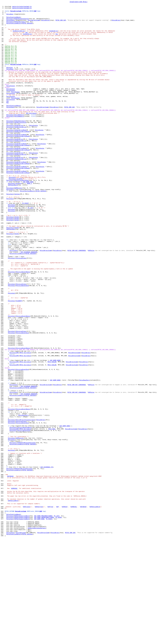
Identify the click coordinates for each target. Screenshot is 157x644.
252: (3, 466)
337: (3, 622)
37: (3, 73)
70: (3, 133)
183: (3, 340)
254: (3, 470)
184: (3, 342)
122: (3, 228)
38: (3, 74)
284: (3, 525)
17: (3, 36)
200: (3, 371)
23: (3, 47)
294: (3, 543)
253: (3, 468)
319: (3, 589)
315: (3, 581)
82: (3, 155)
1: (3, 7)
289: (3, 534)
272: (3, 503)
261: (3, 483)
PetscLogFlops (21, 309)
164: (3, 305)
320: (3, 591)
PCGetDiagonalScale (21, 21)
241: (3, 446)
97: (3, 182)
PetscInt (10, 80)
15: (3, 32)
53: (3, 102)
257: (3, 475)
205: (3, 380)
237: (3, 439)
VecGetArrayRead (20, 155)
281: (3, 519)
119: (3, 223)
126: (3, 235)
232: (3, 429)
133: (3, 248)
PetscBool (10, 16)
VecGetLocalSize (20, 146)
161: (3, 300)
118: (3, 221)
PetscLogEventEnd (22, 342)
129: (3, 241)
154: (3, 287)
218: (3, 404)
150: (3, 279)
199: (3, 369)
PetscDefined (21, 638)
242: (3, 448)
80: (3, 151)
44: (3, 85)
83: (3, 157)
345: (3, 636)
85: (3, 160)
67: (3, 127)
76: (3, 144)
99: (3, 186)
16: (3, 34)
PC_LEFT (31, 248)
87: (3, 164)
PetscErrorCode (16, 12)
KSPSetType (39, 607)
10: (3, 23)
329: (3, 607)
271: (3, 501)
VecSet (17, 259)
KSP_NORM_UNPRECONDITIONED (44, 620)
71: (3, 135)
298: (3, 550)
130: (3, 243)
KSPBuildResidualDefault (37, 633)
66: (3, 126)
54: (3, 104)
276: (3, 510)
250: (3, 462)
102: (3, 192)
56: (3, 107)
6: (3, 16)
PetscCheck (10, 23)
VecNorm (19, 219)
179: (3, 332)
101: (3, 190)
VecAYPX (19, 214)
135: (3, 252)
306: (3, 565)
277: (3, 512)
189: (3, 351)
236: (3, 437)
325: (3, 600)
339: (3, 625)
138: (3, 257)
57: (3, 109)
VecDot (17, 272)
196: (3, 364)
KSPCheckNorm (13, 221)
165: (3, 307)
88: (3, 166)
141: (3, 263)
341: (3, 629)
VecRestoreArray (19, 36)
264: (3, 488)
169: (3, 314)
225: (3, 417)
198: (3, 367)
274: (3, 506)
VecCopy (17, 232)
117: (3, 219)
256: (3, 473)
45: (3, 87)
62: (3, 118)
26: (3, 52)
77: (3, 146)
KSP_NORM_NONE (28, 217)
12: (3, 27)
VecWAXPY (19, 360)
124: (3, 232)
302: (3, 558)
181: (3, 336)
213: (3, 395)
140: (3, 261)
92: (3, 173)
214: (3, 397)
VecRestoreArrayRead (22, 157)
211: (3, 391)
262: (3, 484)
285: (3, 526)
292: (3, 539)
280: (3, 517)
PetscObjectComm (34, 23)
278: (3, 514)
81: (3, 153)
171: (3, 318)
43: (3, 84)
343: (3, 633)
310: (3, 572)
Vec (27, 38)
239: (3, 442)
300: (3, 554)
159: (3, 296)
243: (3, 450)
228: (3, 422)
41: (3, 80)
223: (3, 413)
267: (3, 494)
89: (3, 168)
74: (3, 140)
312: (3, 576)
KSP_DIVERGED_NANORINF (29, 301)
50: (3, 96)
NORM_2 (29, 219)
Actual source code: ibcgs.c (79, 2)
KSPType (50, 607)
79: (3, 149)
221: (3, 409)
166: (3, 309)
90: (3, 170)
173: (3, 321)
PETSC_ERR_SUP (61, 23)
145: (3, 270)
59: (3, 113)
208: (3, 386)
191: (3, 354)
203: (3, 376)
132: (3, 246)
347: (3, 640)
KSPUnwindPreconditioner (27, 530)
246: (3, 455)
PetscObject (46, 23)
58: (3, 111)
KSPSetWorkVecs (20, 25)
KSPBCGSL (14, 585)
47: (3, 91)
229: (3, 424)
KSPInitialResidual (21, 215)
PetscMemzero (19, 137)
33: (3, 65)
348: (3, 642)
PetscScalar (11, 102)
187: (3, 347)
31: (3, 62)
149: (3, 278)
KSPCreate (27, 607)
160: (3, 298)
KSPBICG (65, 607)
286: (3, 528)
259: (3, 479)
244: (3, 451)
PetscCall (10, 21)
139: (3, 259)
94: (3, 177)
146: (3, 272)
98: (3, 184)
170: (3, 316)
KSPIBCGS (10, 570)
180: (3, 334)
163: (3, 303)
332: (3, 612)
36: (3, 71)
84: (3, 159)
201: (3, 373)
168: (3, 312)
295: (3, 545)
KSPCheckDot (11, 274)
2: (3, 9)
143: (3, 267)
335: (3, 618)
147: (3, 274)
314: (3, 580)
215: (3, 398)
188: (3, 349)
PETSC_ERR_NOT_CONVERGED (76, 300)
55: (3, 106)
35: (3, 69)
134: (3, 250)
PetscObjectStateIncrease (25, 503)
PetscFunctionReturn (14, 27)
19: (3, 40)
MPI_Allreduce (31, 135)
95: (3, 179)
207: (3, 384)
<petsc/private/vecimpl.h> (22, 9)
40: (3, 78)
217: (3, 402)
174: (3, 323)
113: (3, 212)
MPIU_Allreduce (25, 422)
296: (3, 547)
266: (3, 492)
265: (3, 490)
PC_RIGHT (25, 243)
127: (3, 237)
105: (3, 197)
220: (3, 408)
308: (3, 569)
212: (3, 393)
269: (3, 497)
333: (3, 614)
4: (3, 12)
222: (3, 411)
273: (3, 505)
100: (3, 188)
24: (3, 49)
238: (3, 440)
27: (3, 54)
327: (3, 603)
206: (3, 382)
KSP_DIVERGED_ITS (47, 559)
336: (3, 620)
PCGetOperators (20, 144)
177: (3, 329)
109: (3, 204)
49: (3, 95)
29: (3, 58)
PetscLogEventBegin (23, 325)
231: (3, 428)
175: (3, 325)
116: (3, 217)
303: (3, 559)
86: (3, 162)
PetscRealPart (84, 455)
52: (3, 100)
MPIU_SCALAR (52, 433)
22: (3, 45)
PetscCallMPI (14, 422)
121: (3, 226)
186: (3, 345)
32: (3, 63)
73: (3, 138)
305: (3, 563)
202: (3, 375)
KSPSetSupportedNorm (22, 618)
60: (3, 115)
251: (3, 464)
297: (3, 548)
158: (3, 294)
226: (3, 418)
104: (3, 195)
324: (3, 598)
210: (3, 389)
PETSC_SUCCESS (27, 27)
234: (3, 433)
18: (3, 38)
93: (3, 175)
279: (3, 515)
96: (3, 181)
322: (3, 594)
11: (3, 25)
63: (3, 120)
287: (3, 530)
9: (3, 21)
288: (3, 532)
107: (3, 201)
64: (3, 122)
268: (3, 495)
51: (3, 98)
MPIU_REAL (52, 514)
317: (3, 585)
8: (3, 20)
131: (3, 245)
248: (3, 459)
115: (3, 215)
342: (3, 631)
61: (3, 117)
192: (3, 356)
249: (3, 461)
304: (3, 561)
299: (3, 552)
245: (3, 453)
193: (3, 358)
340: (3, 627)
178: (3, 331)
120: (3, 224)
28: (3, 56)
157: (3, 292)
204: (3, 378)
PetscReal (10, 82)
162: (3, 301)
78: (3, 148)
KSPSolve (91, 300)
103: (3, 193)
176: (3, 327)
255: (3, 472)
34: (3, 67)
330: (3, 609)
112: (3, 210)
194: (3, 360)
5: (3, 14)
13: (3, 29)
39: (3, 76)
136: (3, 254)
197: (3, 365)
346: (3, 638)
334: (3, 616)
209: (3, 387)
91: (3, 171)
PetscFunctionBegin (14, 20)
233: (3, 431)
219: (3, 406)
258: (3, 477)
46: (3, 89)
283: (3, 523)
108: (3, 203)
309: (3, 570)
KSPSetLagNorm (13, 600)
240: (3, 444)
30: (3, 60)
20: (3, 41)
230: (3, 426)
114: (3, 214)
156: (3, 290)
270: (3, 499)
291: (3, 537)
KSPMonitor (18, 224)
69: (3, 131)
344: (3, 634)
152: (3, 283)
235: (3, 435)
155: (3, 289)
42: (3, 82)
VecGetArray (54, 36)
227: (3, 420)
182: (3, 338)
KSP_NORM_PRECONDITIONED (43, 618)
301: (3, 556)
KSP (35, 12)
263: (3, 486)
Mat (8, 122)
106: (3, 199)
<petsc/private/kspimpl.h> (22, 7)
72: (3, 137)
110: (3, 206)
